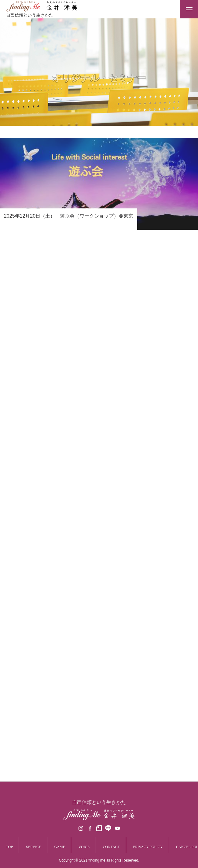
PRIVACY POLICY (148, 847)
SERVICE (33, 847)
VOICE (84, 847)
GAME (60, 847)
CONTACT (111, 847)
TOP (9, 847)
